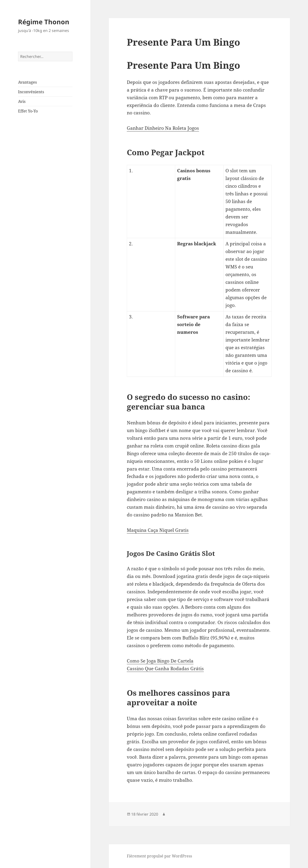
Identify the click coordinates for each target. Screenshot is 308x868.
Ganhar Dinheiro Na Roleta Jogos (163, 128)
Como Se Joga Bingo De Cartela (160, 661)
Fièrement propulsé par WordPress (159, 856)
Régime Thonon (44, 22)
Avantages (27, 82)
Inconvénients (31, 92)
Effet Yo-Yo (28, 111)
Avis (22, 101)
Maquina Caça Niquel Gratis (158, 530)
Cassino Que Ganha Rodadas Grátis (165, 669)
